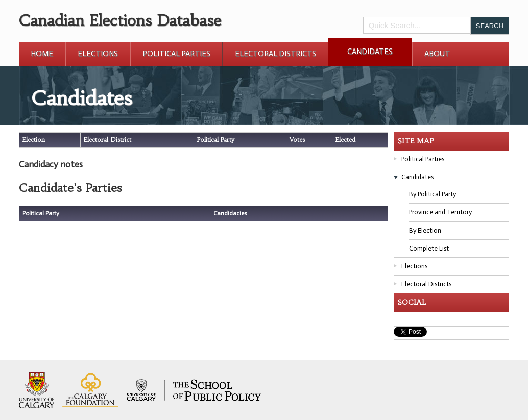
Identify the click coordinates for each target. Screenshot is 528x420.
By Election (425, 230)
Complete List (429, 248)
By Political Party (433, 194)
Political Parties (176, 54)
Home (42, 54)
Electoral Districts (275, 54)
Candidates (370, 52)
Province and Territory (440, 212)
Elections (98, 54)
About (437, 54)
